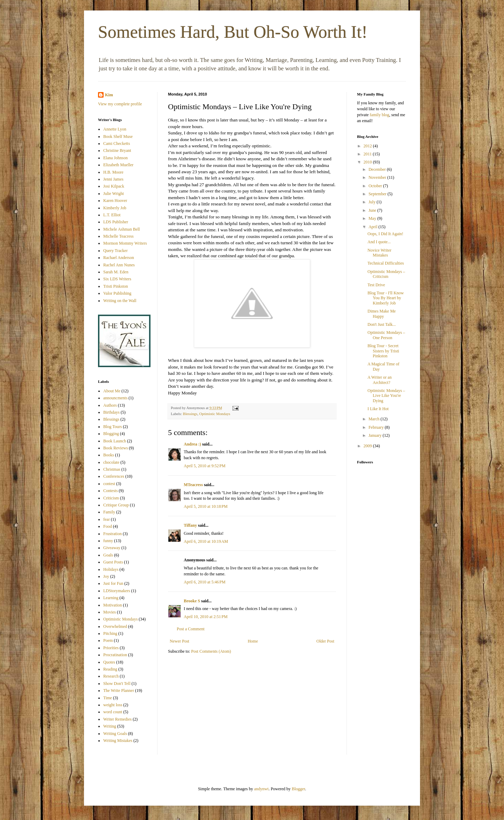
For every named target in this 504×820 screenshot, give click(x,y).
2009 (368, 446)
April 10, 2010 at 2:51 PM (206, 617)
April (373, 227)
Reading (110, 669)
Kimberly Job (115, 208)
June (373, 210)
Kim (109, 95)
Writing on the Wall (120, 301)
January (376, 435)
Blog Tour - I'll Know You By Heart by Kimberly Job (386, 298)
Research (111, 676)
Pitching (110, 633)
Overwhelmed (115, 626)
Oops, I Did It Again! (385, 234)
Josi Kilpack (114, 186)
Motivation (113, 605)
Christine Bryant (117, 150)
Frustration (113, 534)
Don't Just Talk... (382, 324)
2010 (368, 162)
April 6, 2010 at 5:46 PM (205, 582)
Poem (108, 640)
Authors (110, 405)
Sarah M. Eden (116, 272)
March (374, 419)
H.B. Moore (113, 172)
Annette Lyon (115, 129)
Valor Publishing (117, 293)
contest (109, 484)
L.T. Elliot (112, 215)
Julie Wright (114, 194)
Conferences (114, 476)
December (378, 169)
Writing (110, 726)
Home (253, 641)
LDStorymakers (117, 591)
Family (109, 512)
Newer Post (180, 641)
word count (113, 712)
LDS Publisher (116, 222)
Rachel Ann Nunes (119, 265)
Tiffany (190, 525)
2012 (368, 146)
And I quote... (379, 242)
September (378, 194)
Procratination (115, 655)
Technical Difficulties (386, 263)
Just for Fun (113, 583)
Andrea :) (192, 444)
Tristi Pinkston (116, 286)
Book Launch (115, 441)
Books (109, 455)
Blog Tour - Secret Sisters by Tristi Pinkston (383, 351)
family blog (379, 115)
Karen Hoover (115, 201)
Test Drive (376, 285)
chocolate (111, 462)
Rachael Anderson (119, 258)
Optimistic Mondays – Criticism (386, 274)
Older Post (325, 641)
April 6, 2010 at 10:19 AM (206, 541)
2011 (368, 154)
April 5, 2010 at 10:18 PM (206, 506)
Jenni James (113, 179)
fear (107, 519)
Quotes (109, 662)
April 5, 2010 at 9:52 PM (205, 466)
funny (108, 541)
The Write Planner (119, 691)
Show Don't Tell (117, 684)
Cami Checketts (117, 143)
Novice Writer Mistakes (379, 253)
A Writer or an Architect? (380, 380)
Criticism (111, 498)
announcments (115, 398)
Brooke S (192, 601)
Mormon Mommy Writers (125, 243)
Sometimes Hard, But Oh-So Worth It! (233, 32)
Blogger (298, 789)
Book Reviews (115, 448)
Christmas (112, 469)
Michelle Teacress (118, 236)
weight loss (113, 705)
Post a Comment (191, 629)
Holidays (111, 569)
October (376, 186)
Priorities (111, 648)
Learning (111, 598)
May (373, 218)
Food (108, 526)
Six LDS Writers (117, 279)
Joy (106, 576)
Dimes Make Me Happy (382, 314)
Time (108, 698)
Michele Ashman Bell (122, 229)
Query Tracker (115, 251)
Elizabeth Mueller (118, 165)
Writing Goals (115, 734)
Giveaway (112, 548)
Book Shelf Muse (118, 136)
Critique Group (116, 505)
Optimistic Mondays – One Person (386, 335)
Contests (110, 491)
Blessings (190, 414)
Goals (108, 555)
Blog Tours (113, 427)
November (378, 177)
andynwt (261, 789)
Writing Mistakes (118, 741)
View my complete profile (120, 104)
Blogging (111, 434)
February (377, 427)
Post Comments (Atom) (211, 651)
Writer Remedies (117, 719)
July (373, 202)
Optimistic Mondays (215, 414)
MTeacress (193, 485)
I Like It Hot (378, 409)
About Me (112, 391)
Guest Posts (113, 562)
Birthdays (111, 412)
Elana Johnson (115, 158)
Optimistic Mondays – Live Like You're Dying (386, 396)
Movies (110, 612)
